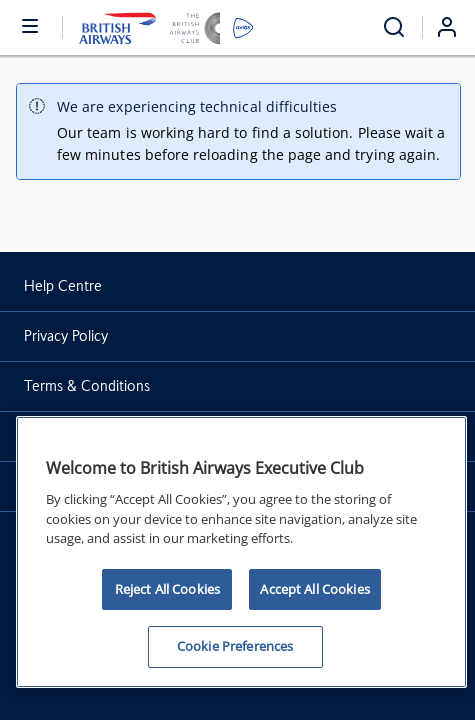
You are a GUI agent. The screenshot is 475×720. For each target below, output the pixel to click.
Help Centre (63, 286)
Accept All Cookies (314, 589)
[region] (241, 552)
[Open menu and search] (394, 27)
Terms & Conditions (87, 386)
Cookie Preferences (235, 646)
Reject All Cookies (167, 589)
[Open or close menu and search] (31, 25)
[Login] (455, 27)
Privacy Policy (66, 336)
